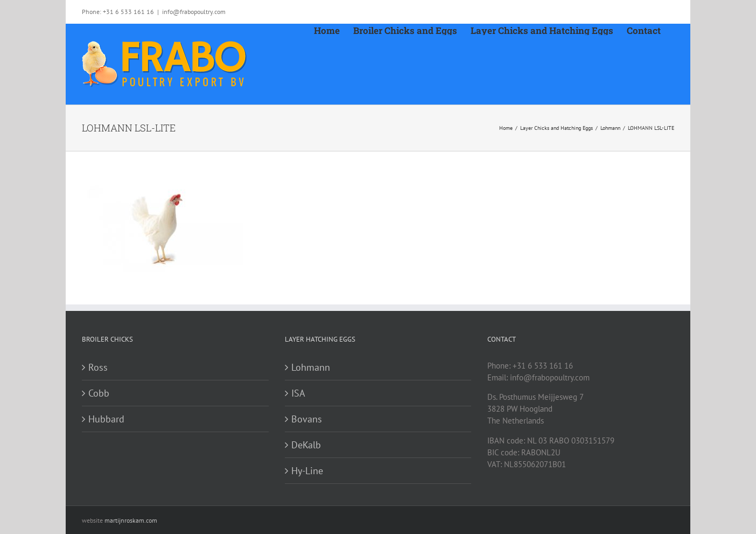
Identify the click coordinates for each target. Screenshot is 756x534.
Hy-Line (307, 471)
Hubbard (106, 419)
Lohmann (311, 367)
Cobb (99, 393)
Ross (98, 367)
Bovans (307, 419)
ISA (298, 393)
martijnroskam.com (131, 520)
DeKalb (306, 445)
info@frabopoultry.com (194, 12)
